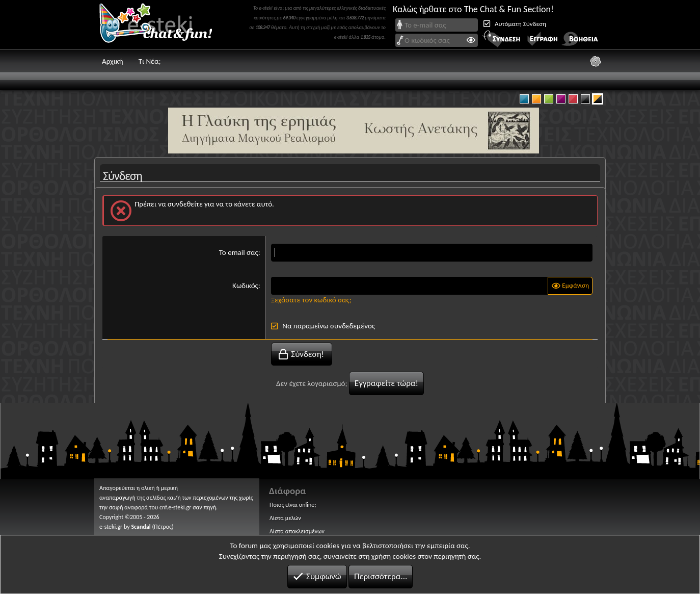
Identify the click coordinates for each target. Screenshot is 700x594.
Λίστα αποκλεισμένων (297, 531)
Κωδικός (245, 286)
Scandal (141, 527)
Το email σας (239, 252)
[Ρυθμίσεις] (596, 61)
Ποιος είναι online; (293, 505)
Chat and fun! (163, 25)
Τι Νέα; (150, 61)
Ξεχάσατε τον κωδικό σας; (311, 300)
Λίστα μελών (285, 518)
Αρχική (113, 61)
